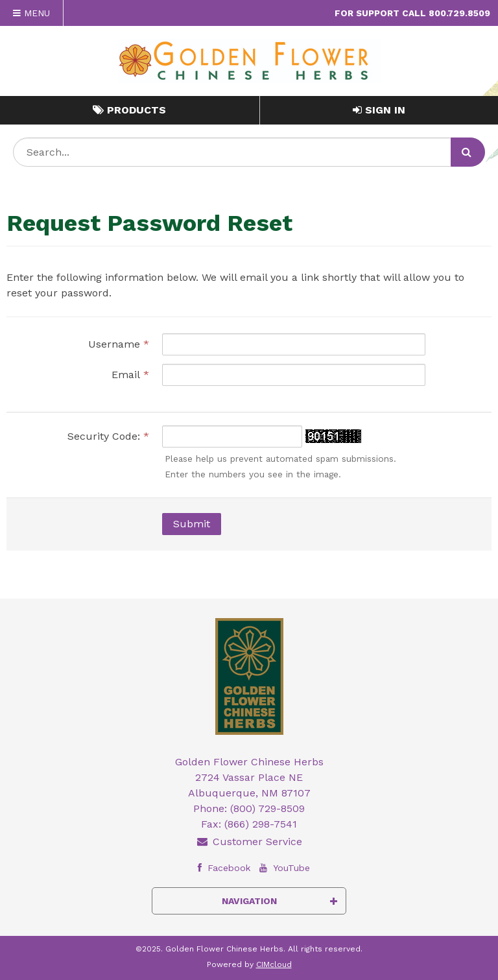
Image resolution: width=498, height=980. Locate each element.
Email (130, 375)
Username (119, 344)
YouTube (283, 868)
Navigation (280, 901)
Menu (31, 13)
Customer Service (249, 842)
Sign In (379, 110)
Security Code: (108, 436)
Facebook (221, 868)
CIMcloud (274, 964)
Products (129, 110)
